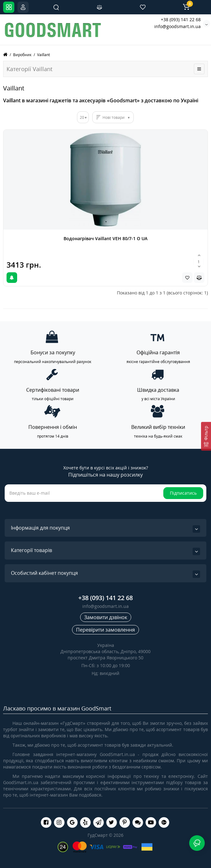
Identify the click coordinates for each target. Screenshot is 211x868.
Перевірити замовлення (105, 630)
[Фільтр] (206, 436)
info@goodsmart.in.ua (177, 26)
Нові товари (114, 117)
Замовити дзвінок (106, 617)
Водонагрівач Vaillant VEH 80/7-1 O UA (105, 238)
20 (82, 117)
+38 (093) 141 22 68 (181, 19)
